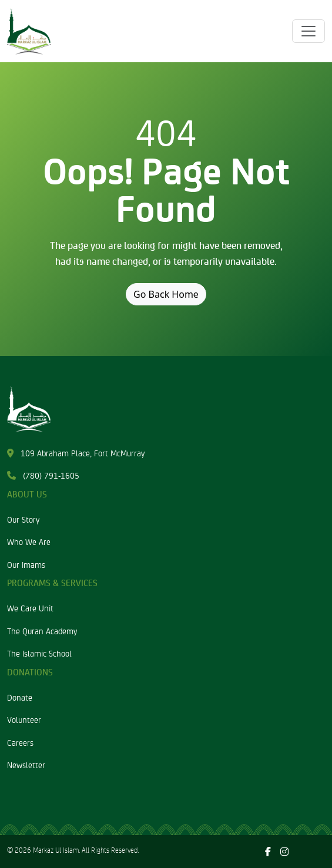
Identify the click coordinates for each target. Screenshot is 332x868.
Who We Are (29, 541)
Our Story (23, 519)
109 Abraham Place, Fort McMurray (76, 453)
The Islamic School (39, 653)
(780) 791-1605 (43, 475)
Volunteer (24, 719)
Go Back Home (166, 294)
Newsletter (26, 765)
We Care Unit (30, 608)
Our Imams (26, 564)
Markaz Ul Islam (56, 850)
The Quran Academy (42, 631)
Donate (20, 697)
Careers (20, 742)
